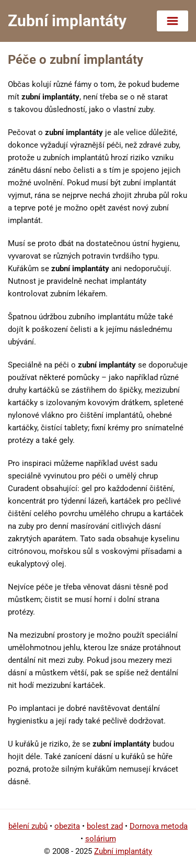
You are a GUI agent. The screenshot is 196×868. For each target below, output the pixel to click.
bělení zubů (28, 826)
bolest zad (105, 826)
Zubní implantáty (123, 851)
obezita (67, 826)
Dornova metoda (159, 826)
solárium (101, 839)
